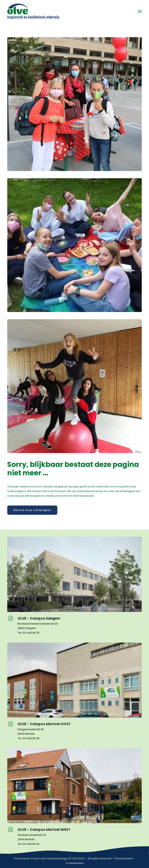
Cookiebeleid (75, 863)
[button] (140, 11)
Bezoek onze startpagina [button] (32, 510)
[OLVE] (33, 11)
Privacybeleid (123, 858)
